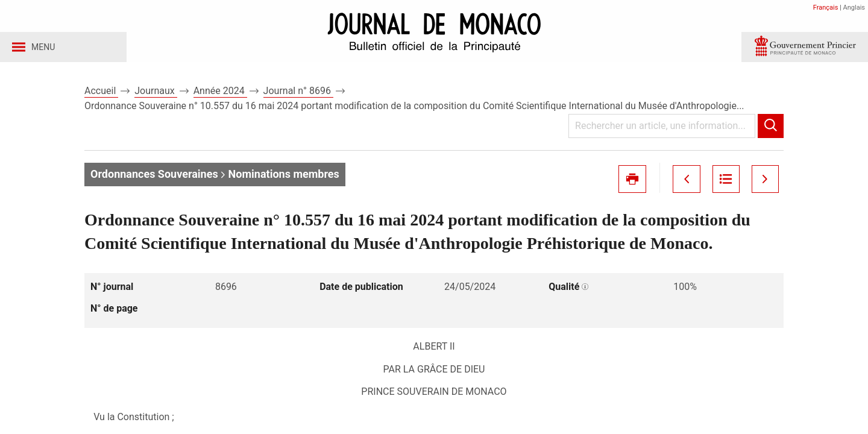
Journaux (156, 96)
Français (826, 8)
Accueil (101, 96)
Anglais (854, 8)
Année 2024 (220, 96)
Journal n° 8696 (298, 96)
